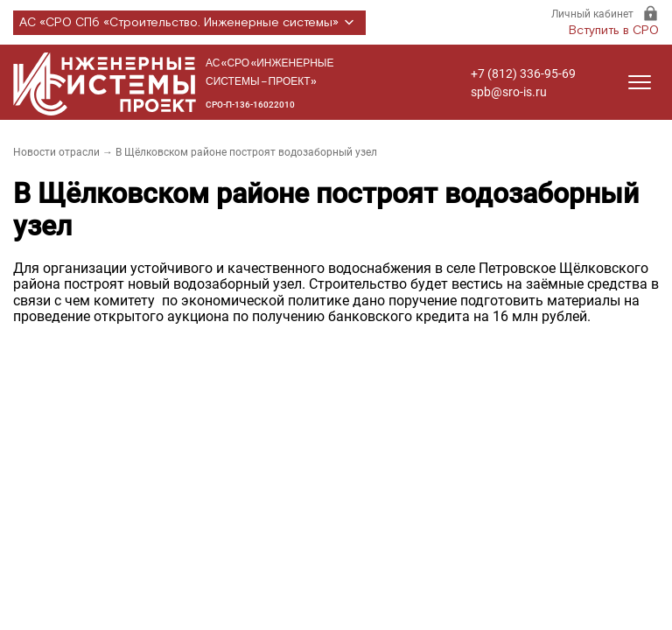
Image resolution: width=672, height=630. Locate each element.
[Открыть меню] (640, 82)
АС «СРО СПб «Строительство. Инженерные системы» (189, 23)
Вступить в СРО (614, 31)
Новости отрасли (56, 152)
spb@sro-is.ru (509, 92)
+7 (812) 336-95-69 (523, 73)
